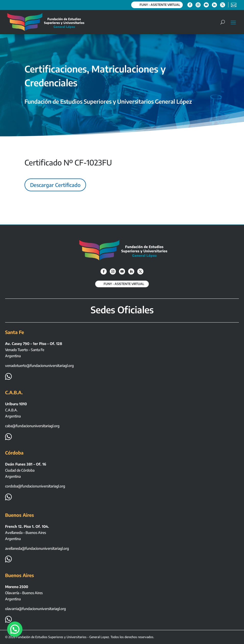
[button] (16, 629)
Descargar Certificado (55, 185)
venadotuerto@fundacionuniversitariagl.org (39, 366)
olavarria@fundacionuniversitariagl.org (35, 609)
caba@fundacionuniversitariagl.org (32, 426)
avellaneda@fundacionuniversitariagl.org (37, 548)
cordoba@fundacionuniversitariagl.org (35, 486)
